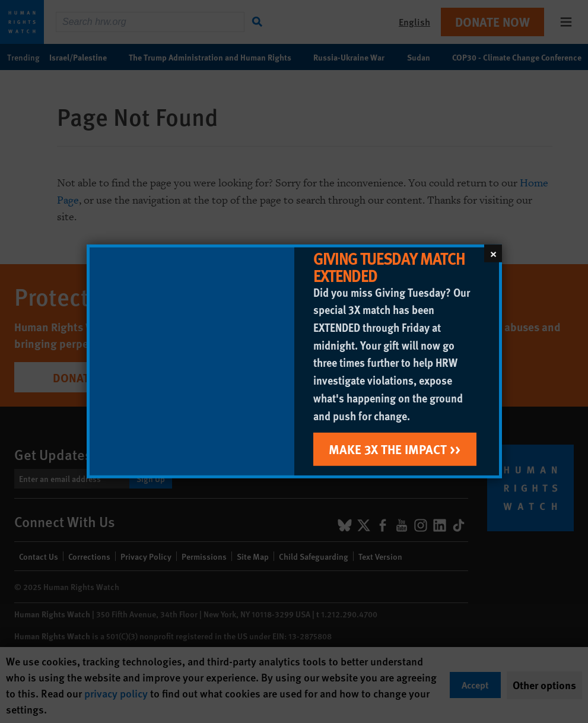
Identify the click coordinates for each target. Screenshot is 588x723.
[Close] (493, 253)
